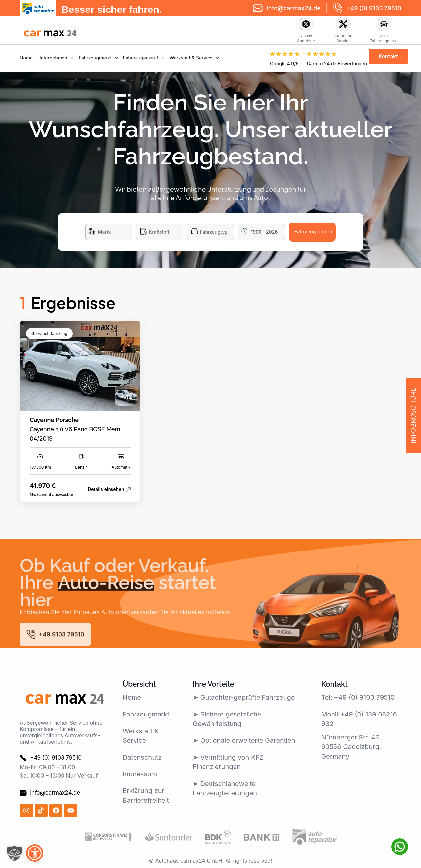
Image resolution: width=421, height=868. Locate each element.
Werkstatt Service (343, 38)
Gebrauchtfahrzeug (49, 333)
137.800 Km (40, 467)
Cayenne (42, 420)
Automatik (121, 467)
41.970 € (43, 486)
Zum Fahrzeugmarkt (384, 38)
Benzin (81, 467)
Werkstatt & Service (194, 58)
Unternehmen (56, 58)
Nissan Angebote (306, 38)
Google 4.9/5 (284, 64)
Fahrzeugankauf (144, 58)
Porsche (67, 420)
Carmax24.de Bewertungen (337, 64)
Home (26, 58)
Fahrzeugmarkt (98, 58)
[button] (14, 854)
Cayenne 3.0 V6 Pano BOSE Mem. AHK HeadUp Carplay (76, 433)
